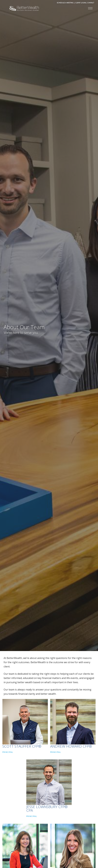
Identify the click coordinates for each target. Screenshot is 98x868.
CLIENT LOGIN (80, 3)
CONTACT (91, 3)
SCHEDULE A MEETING (65, 3)
